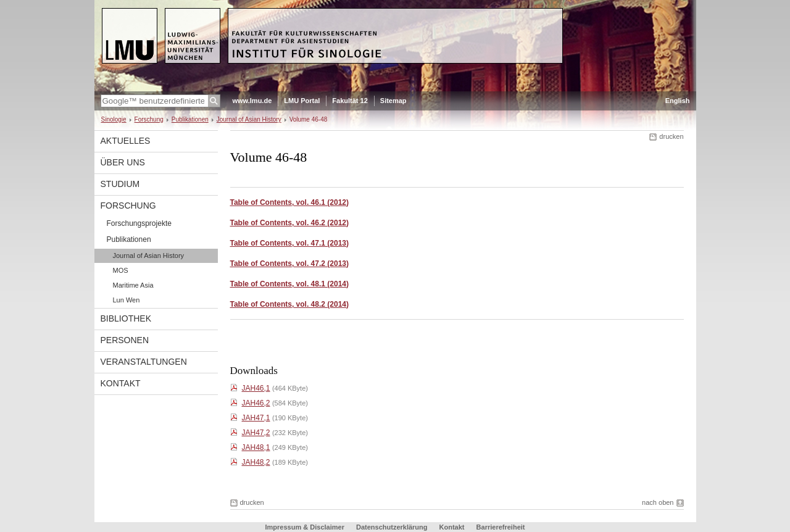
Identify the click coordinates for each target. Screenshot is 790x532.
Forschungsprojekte (139, 223)
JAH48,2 (256, 462)
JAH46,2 (256, 403)
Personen (125, 340)
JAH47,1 (256, 418)
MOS (121, 270)
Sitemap (393, 101)
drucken (671, 136)
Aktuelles (126, 141)
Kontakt (121, 383)
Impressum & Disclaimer (305, 527)
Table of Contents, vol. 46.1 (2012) (290, 202)
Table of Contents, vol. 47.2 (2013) (290, 264)
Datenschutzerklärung (392, 527)
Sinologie (114, 119)
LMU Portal (302, 101)
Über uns (123, 162)
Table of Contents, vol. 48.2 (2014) (290, 304)
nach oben (658, 502)
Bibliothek (126, 318)
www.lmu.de (252, 101)
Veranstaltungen (144, 362)
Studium (120, 184)
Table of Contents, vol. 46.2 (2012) (290, 223)
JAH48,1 (256, 447)
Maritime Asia (133, 285)
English (678, 101)
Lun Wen (127, 300)
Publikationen (190, 119)
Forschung (149, 119)
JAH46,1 (256, 388)
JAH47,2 (256, 433)
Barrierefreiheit (501, 527)
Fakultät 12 (350, 101)
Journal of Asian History (249, 119)
